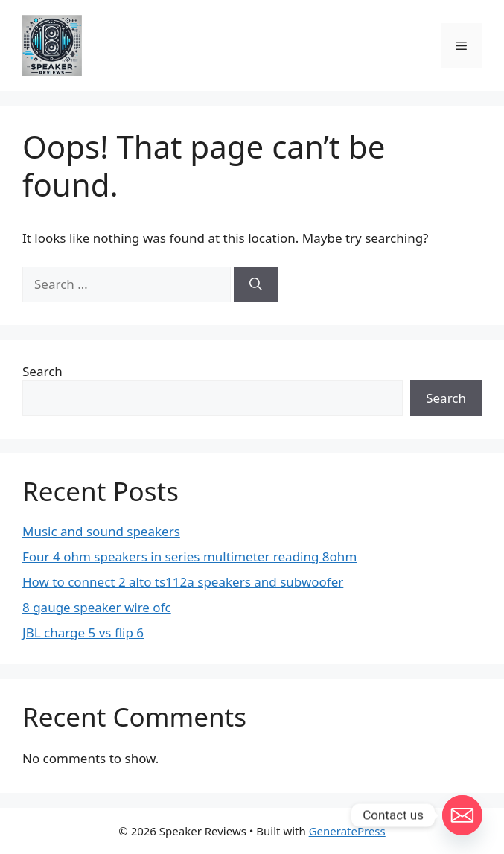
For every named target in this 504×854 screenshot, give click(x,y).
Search (42, 371)
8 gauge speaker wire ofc (97, 607)
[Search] (256, 284)
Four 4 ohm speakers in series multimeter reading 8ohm (189, 557)
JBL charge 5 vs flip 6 (83, 632)
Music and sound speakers (101, 531)
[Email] (462, 815)
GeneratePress (347, 831)
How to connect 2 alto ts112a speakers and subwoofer (183, 582)
